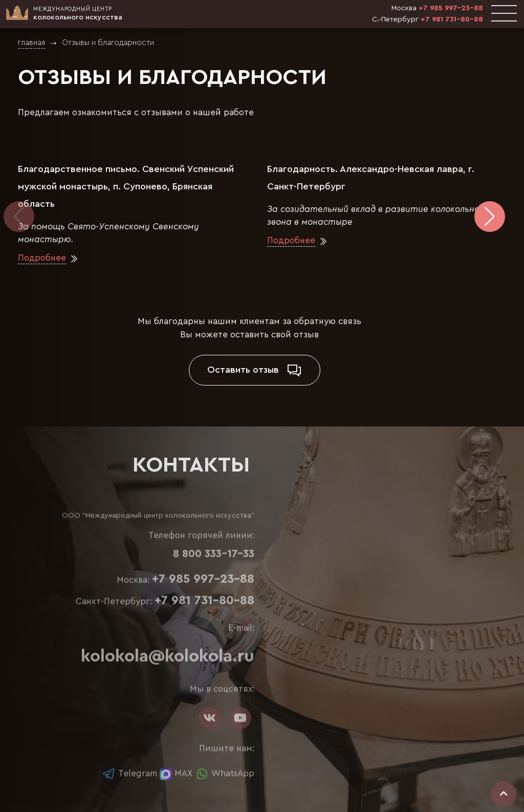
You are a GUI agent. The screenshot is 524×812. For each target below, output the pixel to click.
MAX (176, 773)
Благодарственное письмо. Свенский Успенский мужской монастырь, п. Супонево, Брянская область (126, 186)
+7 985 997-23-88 (451, 8)
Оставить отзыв (255, 370)
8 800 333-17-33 (214, 554)
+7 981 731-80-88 (452, 19)
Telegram (129, 773)
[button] (490, 217)
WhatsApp (225, 773)
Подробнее (42, 259)
